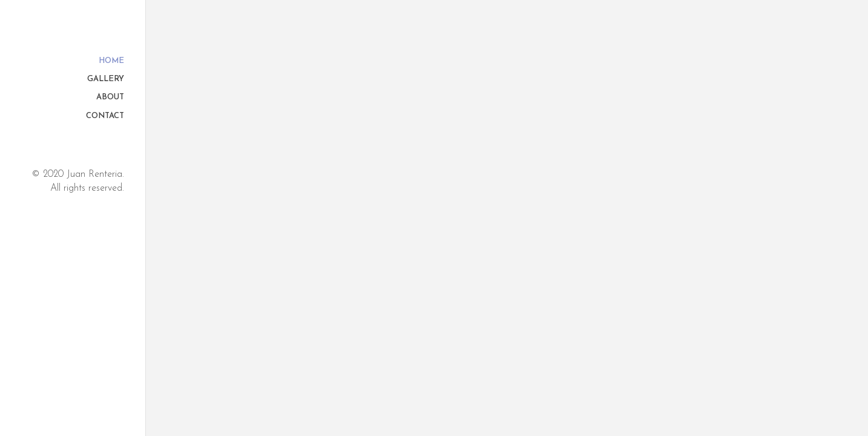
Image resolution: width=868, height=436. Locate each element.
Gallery (106, 79)
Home (111, 61)
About (110, 97)
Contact (105, 116)
